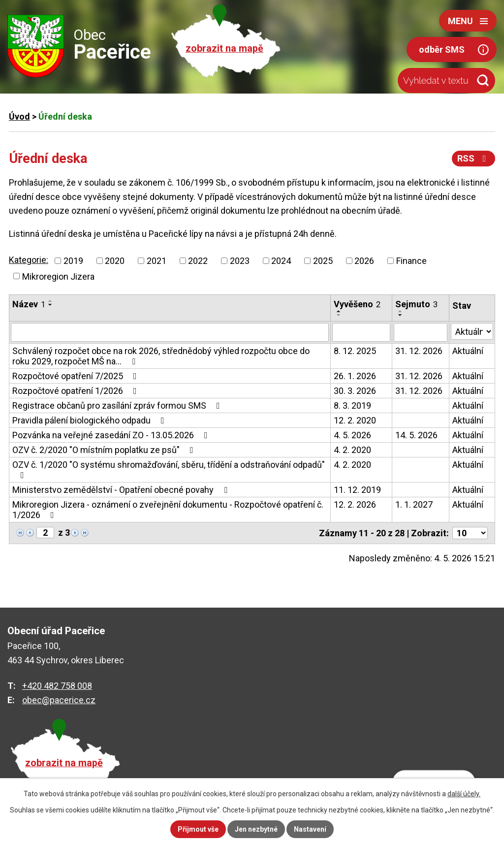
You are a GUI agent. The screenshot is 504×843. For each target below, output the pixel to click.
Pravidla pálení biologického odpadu (90, 420)
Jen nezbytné (256, 829)
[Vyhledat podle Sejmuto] (421, 332)
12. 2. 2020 (355, 420)
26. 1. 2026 (355, 376)
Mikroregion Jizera (58, 276)
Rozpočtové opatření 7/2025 (77, 376)
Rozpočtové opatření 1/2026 (77, 391)
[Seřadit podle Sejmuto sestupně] (401, 315)
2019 (73, 261)
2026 (364, 261)
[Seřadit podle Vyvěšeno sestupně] (339, 315)
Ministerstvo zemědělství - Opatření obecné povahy (122, 490)
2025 (323, 261)
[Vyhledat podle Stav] (472, 331)
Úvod (19, 116)
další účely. (464, 794)
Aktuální (468, 351)
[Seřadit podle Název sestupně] (51, 305)
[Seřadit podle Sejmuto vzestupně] (401, 311)
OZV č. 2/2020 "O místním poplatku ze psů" (105, 450)
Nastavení (310, 829)
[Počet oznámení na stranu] (470, 533)
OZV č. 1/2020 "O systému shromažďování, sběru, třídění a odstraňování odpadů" (169, 470)
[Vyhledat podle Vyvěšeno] (361, 332)
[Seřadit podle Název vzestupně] (51, 301)
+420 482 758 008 (57, 686)
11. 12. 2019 (357, 490)
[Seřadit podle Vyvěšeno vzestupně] (339, 311)
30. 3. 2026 (355, 391)
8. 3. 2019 (352, 405)
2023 (240, 261)
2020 (115, 261)
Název (29, 304)
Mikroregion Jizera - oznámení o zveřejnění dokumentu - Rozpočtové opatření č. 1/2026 (168, 510)
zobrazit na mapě (224, 49)
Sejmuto (416, 304)
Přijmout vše (198, 829)
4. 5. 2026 (352, 435)
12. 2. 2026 (355, 504)
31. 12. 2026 (419, 351)
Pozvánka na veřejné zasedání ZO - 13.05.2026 (112, 435)
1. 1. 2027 (414, 504)
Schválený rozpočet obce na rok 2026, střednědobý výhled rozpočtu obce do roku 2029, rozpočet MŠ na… (161, 356)
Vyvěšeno (357, 304)
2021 (157, 261)
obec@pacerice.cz (59, 700)
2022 (198, 261)
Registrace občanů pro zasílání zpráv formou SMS (118, 405)
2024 (281, 261)
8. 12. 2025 (355, 351)
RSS (474, 158)
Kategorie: (29, 260)
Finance (411, 261)
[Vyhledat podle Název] (170, 332)
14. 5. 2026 (416, 435)
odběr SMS (442, 49)
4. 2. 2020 (352, 450)
